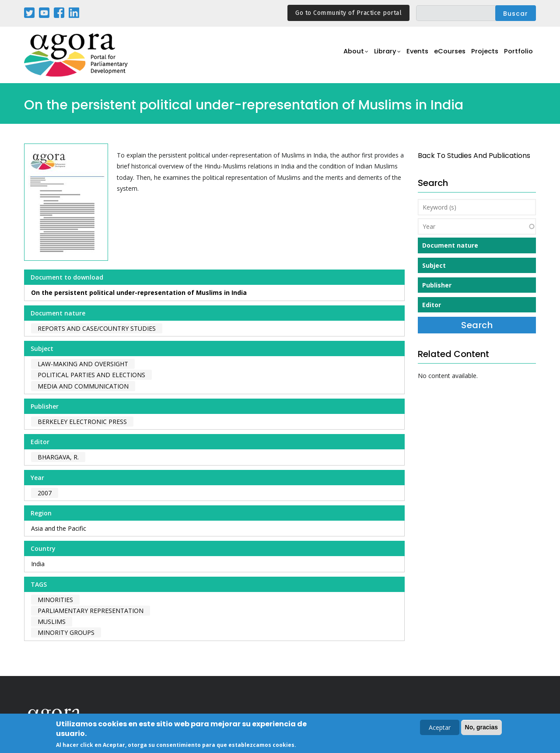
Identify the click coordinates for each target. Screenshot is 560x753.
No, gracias (481, 728)
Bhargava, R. (58, 457)
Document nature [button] (450, 245)
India (38, 564)
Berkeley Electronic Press (82, 422)
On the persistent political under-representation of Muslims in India (139, 292)
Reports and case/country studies (97, 328)
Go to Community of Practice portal (348, 13)
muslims (52, 622)
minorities (55, 600)
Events (409, 55)
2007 (45, 493)
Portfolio (518, 55)
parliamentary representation (91, 611)
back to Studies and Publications (474, 156)
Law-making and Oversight (83, 364)
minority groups (66, 632)
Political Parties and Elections (91, 375)
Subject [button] (434, 265)
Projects (482, 55)
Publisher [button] (437, 285)
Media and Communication (83, 386)
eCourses (444, 55)
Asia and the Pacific (59, 528)
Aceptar (440, 728)
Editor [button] (432, 305)
